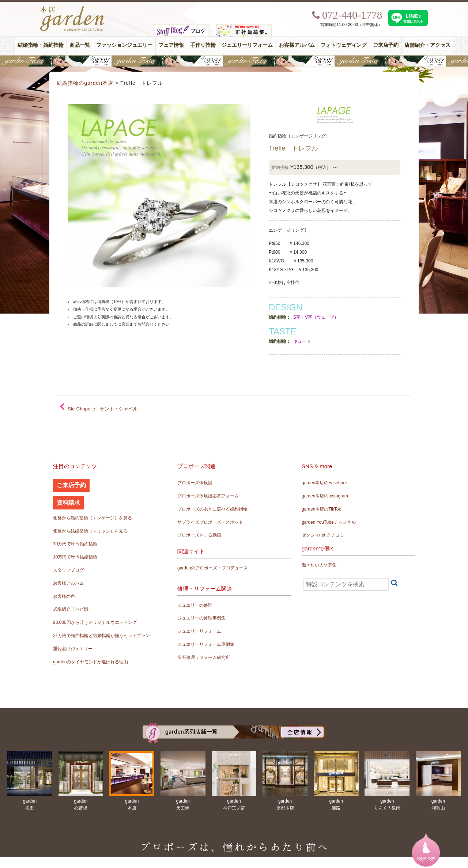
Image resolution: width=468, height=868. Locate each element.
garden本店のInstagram (325, 496)
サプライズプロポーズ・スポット (210, 522)
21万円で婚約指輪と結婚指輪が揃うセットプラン (101, 636)
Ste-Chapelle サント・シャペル (103, 409)
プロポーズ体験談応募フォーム (208, 496)
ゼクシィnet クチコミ (323, 535)
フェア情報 (171, 45)
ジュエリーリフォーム (247, 45)
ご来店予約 (386, 45)
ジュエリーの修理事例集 (201, 618)
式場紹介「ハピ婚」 (73, 609)
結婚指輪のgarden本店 (85, 83)
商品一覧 (80, 45)
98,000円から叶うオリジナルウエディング (95, 622)
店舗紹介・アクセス (427, 45)
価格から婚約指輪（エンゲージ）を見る (93, 518)
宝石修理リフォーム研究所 (204, 657)
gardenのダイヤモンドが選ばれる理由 (90, 662)
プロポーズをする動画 (199, 535)
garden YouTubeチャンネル (329, 522)
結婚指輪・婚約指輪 (41, 45)
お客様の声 (64, 596)
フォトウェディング (344, 45)
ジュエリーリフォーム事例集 (206, 644)
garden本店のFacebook (325, 483)
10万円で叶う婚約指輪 (75, 544)
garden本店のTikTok (321, 509)
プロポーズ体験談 (195, 483)
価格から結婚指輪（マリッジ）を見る (90, 531)
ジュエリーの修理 (195, 605)
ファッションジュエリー (124, 45)
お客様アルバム (297, 45)
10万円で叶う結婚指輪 (75, 557)
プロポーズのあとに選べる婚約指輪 (212, 509)
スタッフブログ (68, 570)
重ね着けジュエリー (73, 649)
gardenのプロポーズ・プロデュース (213, 568)
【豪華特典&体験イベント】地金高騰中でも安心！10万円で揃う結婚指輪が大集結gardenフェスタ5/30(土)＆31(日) (234, 61)
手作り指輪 (203, 45)
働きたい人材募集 (319, 565)
